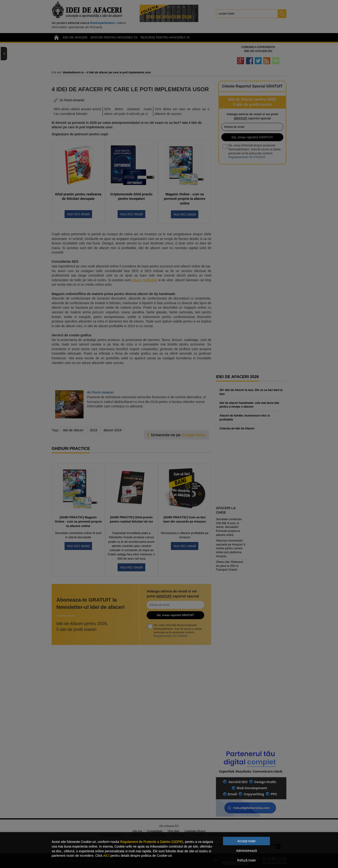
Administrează (247, 851)
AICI (106, 856)
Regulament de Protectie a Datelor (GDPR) (152, 842)
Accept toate (246, 841)
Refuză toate (246, 860)
